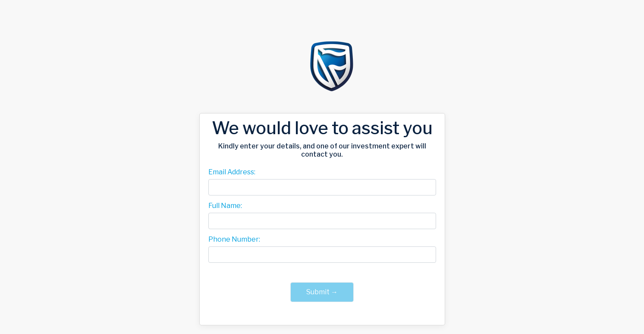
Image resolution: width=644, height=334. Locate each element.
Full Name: (225, 206)
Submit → (322, 292)
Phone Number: (234, 239)
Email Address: (232, 172)
